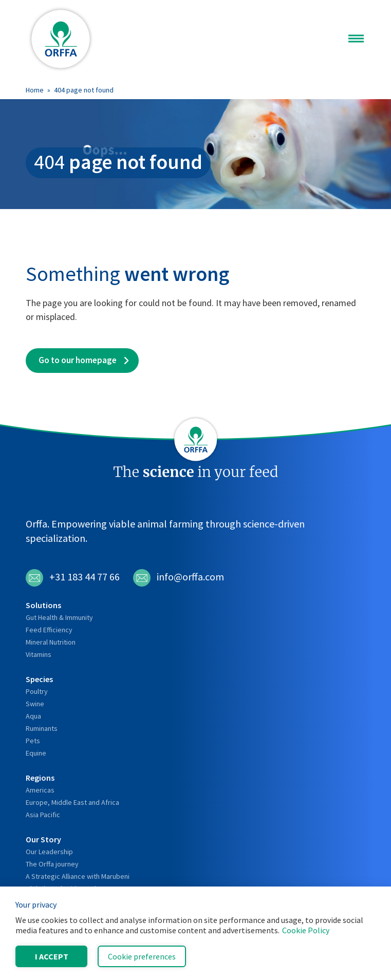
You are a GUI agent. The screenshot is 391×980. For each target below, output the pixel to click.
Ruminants (42, 728)
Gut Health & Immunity (59, 617)
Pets (33, 741)
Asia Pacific (43, 815)
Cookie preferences (142, 956)
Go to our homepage (78, 360)
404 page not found (84, 90)
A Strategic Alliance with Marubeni (78, 876)
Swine (35, 704)
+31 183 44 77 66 (73, 578)
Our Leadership (49, 852)
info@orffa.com (179, 578)
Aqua (33, 716)
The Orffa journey (52, 864)
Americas (40, 790)
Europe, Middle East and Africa (72, 802)
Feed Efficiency (49, 630)
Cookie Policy (306, 930)
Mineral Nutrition (51, 642)
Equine (36, 753)
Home (35, 90)
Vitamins (39, 654)
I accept (52, 956)
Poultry (37, 691)
